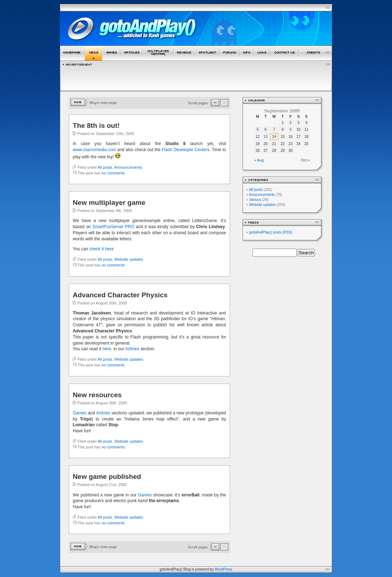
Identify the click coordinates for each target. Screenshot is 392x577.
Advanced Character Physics (120, 295)
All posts (105, 167)
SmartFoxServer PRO (114, 227)
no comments (113, 173)
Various (255, 200)
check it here (101, 249)
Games (80, 413)
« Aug (259, 160)
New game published (107, 477)
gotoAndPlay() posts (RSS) (271, 232)
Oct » (305, 160)
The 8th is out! (96, 126)
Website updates (129, 259)
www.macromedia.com (94, 150)
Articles (132, 349)
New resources (97, 395)
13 (266, 137)
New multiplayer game (109, 203)
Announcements (128, 167)
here (107, 349)
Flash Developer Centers (186, 150)
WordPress (223, 569)
